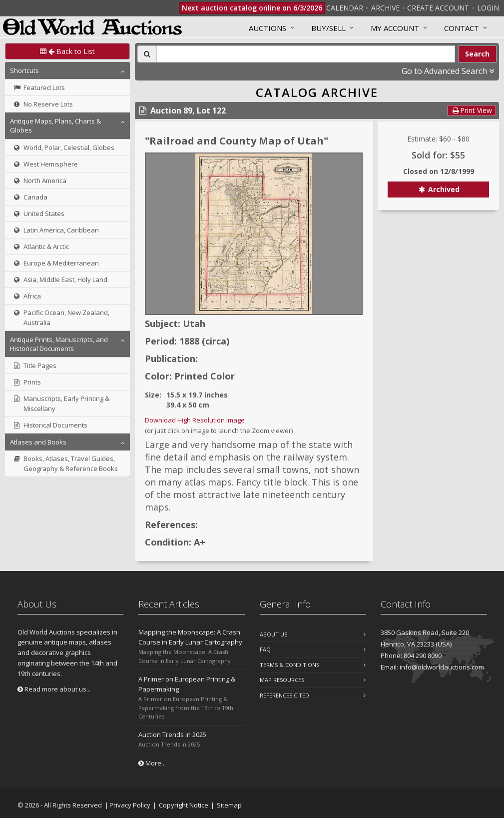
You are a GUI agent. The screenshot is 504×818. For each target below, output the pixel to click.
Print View (472, 110)
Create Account (438, 8)
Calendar (345, 8)
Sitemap (229, 805)
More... (152, 763)
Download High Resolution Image (195, 420)
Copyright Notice (184, 805)
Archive (385, 8)
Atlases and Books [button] (38, 442)
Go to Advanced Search (448, 71)
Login (488, 8)
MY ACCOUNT (395, 28)
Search (477, 54)
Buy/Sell (328, 28)
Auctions (267, 28)
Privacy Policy (130, 805)
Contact (462, 28)
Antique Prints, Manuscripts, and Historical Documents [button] (59, 344)
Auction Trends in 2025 (172, 734)
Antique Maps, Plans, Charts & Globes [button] (55, 125)
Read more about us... (54, 689)
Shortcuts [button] (24, 70)
